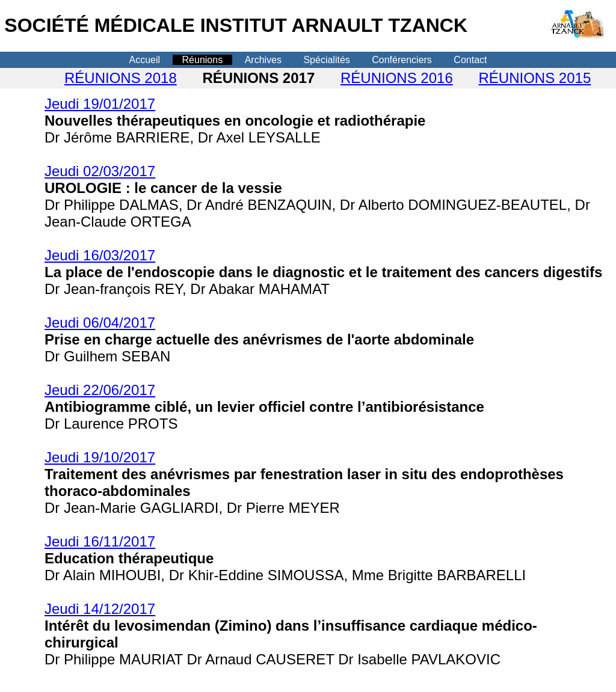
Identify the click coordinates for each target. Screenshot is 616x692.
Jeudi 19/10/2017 (100, 457)
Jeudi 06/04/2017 (100, 323)
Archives (263, 60)
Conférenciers (402, 60)
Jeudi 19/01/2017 (100, 104)
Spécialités (326, 60)
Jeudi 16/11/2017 (100, 541)
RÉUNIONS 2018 (121, 78)
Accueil (145, 60)
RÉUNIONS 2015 (535, 78)
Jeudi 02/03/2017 (100, 171)
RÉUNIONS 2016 (397, 78)
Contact (470, 60)
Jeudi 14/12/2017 (100, 609)
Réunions (203, 60)
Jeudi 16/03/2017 (100, 255)
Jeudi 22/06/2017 (100, 390)
